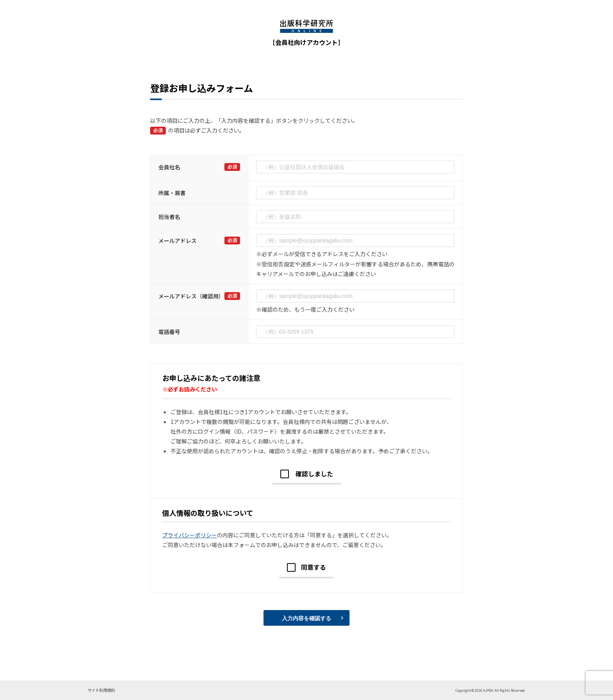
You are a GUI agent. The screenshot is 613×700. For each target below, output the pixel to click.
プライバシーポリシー (190, 535)
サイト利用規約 (101, 690)
